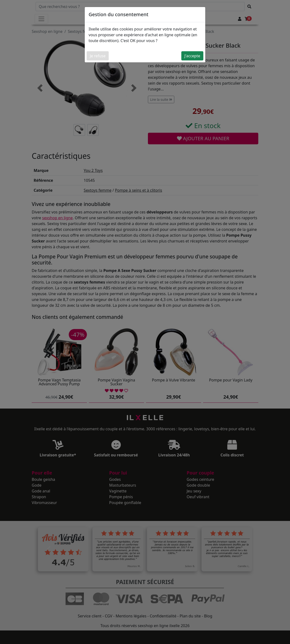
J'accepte (192, 56)
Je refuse (98, 56)
